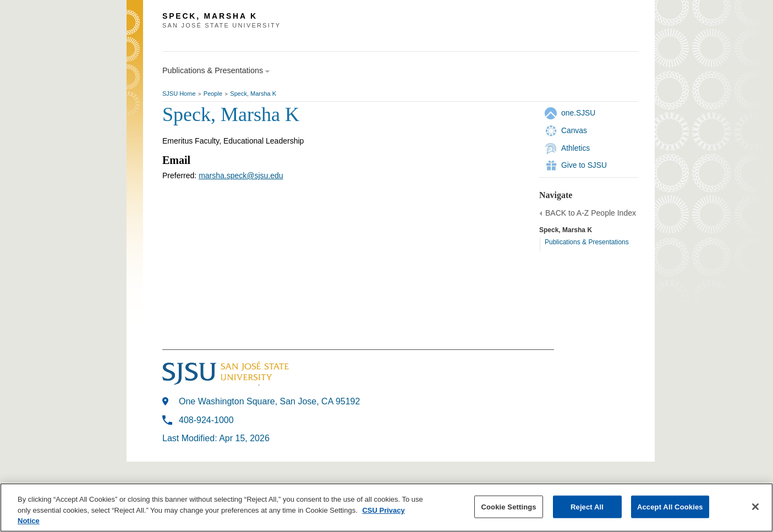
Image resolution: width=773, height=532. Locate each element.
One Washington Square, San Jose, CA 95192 (269, 401)
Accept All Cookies (670, 506)
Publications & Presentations (587, 242)
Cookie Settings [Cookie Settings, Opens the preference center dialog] (508, 506)
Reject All (587, 506)
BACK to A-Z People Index (591, 213)
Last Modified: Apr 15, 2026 (216, 438)
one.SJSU (578, 113)
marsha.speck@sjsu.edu (241, 175)
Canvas (574, 130)
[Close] (755, 507)
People (213, 94)
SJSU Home (179, 94)
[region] (386, 508)
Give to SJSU (584, 165)
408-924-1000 (206, 420)
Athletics (575, 148)
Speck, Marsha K (253, 94)
